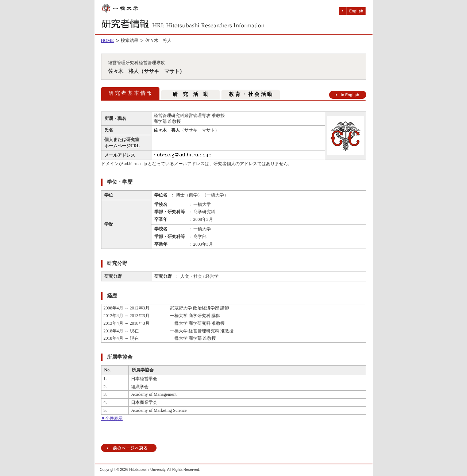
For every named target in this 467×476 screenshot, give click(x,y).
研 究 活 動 (190, 94)
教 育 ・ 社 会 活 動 (250, 94)
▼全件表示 (112, 418)
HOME (107, 40)
